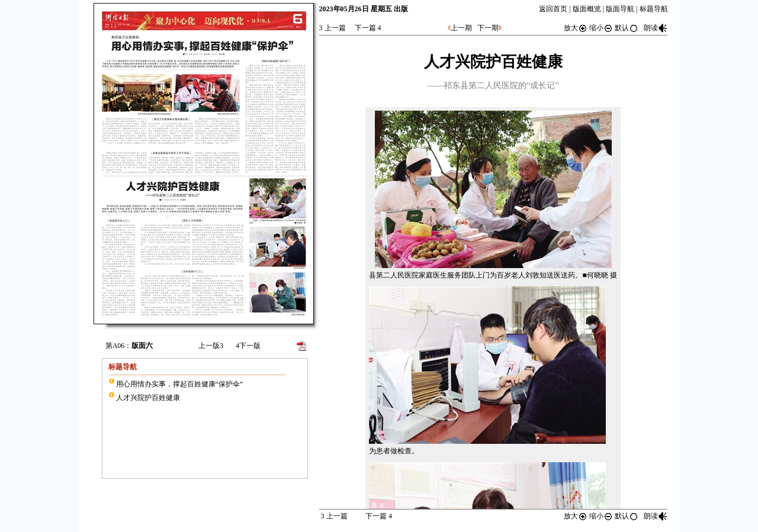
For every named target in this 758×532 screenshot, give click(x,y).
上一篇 (333, 28)
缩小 (601, 28)
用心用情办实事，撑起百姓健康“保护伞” (180, 384)
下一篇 (368, 28)
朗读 (656, 28)
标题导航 (654, 9)
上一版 (211, 346)
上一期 (461, 28)
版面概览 (587, 9)
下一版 (248, 346)
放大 (576, 28)
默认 (627, 28)
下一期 (488, 28)
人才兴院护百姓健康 (148, 398)
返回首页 (553, 9)
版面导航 (620, 9)
